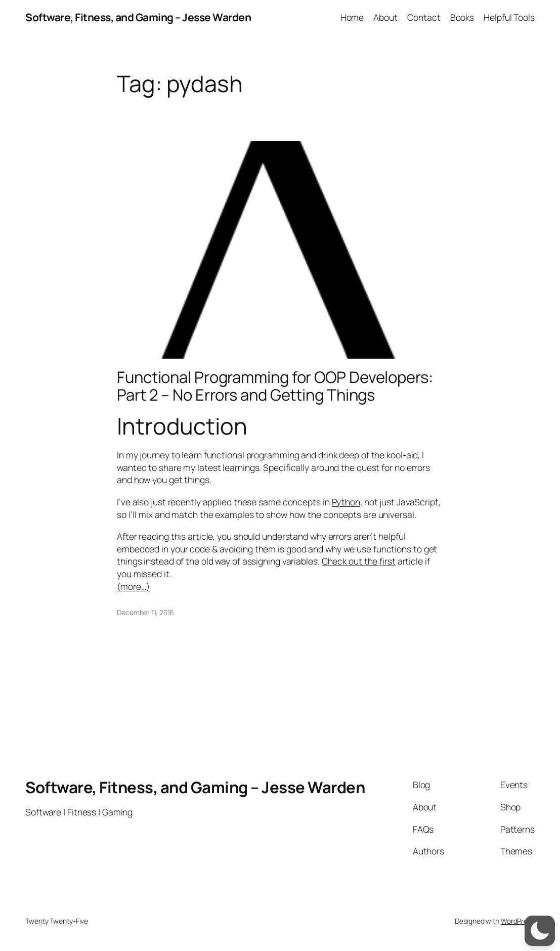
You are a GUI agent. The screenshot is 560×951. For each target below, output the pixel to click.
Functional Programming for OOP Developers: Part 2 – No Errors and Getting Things (275, 386)
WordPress (518, 921)
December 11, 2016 (145, 612)
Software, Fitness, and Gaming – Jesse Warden (138, 17)
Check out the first (359, 561)
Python (346, 502)
